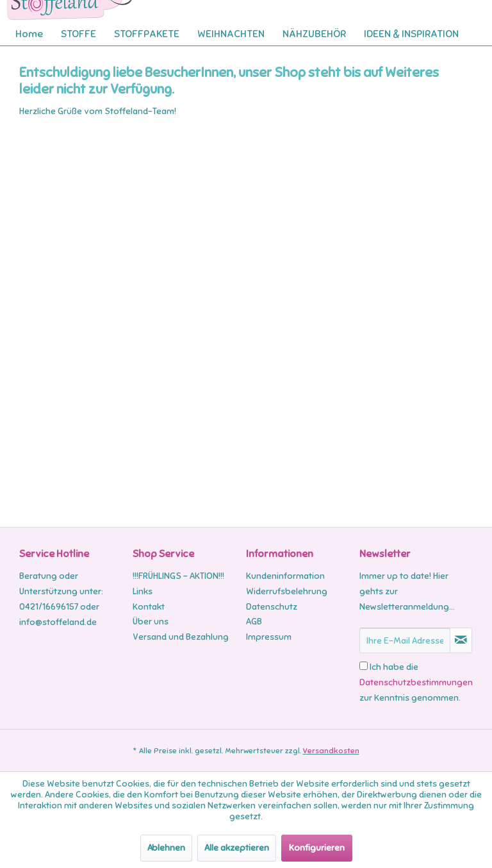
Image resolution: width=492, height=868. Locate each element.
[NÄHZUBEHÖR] (314, 34)
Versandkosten (331, 751)
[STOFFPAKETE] (147, 34)
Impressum (269, 637)
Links (143, 591)
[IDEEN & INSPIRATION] (411, 34)
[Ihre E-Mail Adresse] (405, 640)
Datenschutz (272, 607)
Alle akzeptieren (237, 848)
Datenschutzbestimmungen (416, 682)
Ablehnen (166, 848)
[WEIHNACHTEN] (231, 34)
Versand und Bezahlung (181, 637)
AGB (254, 622)
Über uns (151, 622)
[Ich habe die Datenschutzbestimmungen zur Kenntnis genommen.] (364, 666)
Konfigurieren (317, 848)
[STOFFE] (78, 34)
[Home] (29, 34)
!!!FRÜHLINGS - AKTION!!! (178, 576)
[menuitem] (29, 34)
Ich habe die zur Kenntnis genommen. (416, 682)
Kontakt (149, 607)
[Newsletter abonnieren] (461, 640)
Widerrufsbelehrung (287, 591)
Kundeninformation (285, 576)
